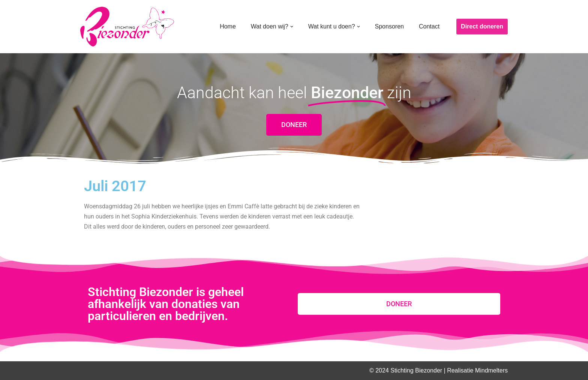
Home (228, 26)
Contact (429, 26)
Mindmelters (491, 370)
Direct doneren (482, 26)
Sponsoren (389, 26)
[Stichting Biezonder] (127, 27)
